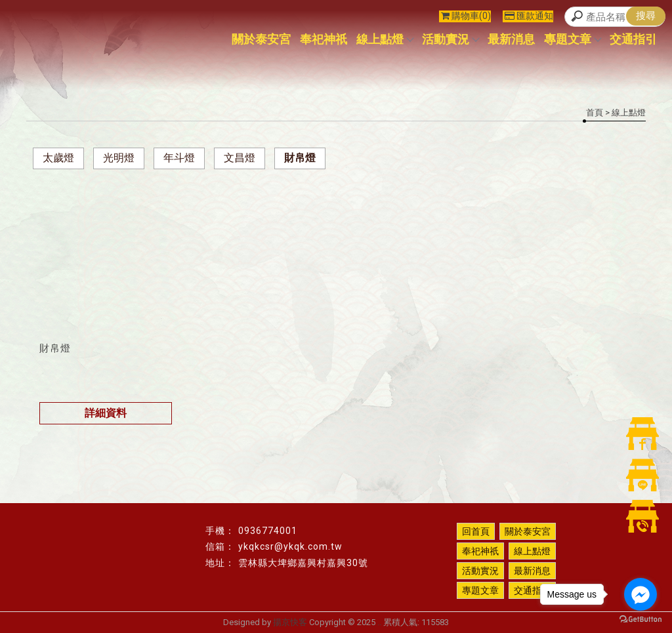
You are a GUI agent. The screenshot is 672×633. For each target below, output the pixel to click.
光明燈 (119, 158)
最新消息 (511, 39)
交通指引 (633, 39)
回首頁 (476, 531)
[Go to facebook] (640, 594)
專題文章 (572, 39)
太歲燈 (58, 158)
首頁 (595, 112)
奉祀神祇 (324, 39)
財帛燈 (300, 158)
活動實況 (450, 39)
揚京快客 (290, 622)
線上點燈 (385, 39)
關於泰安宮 (261, 39)
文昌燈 (240, 158)
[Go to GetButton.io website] (640, 620)
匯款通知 (529, 16)
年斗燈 (179, 158)
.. (379, 622)
